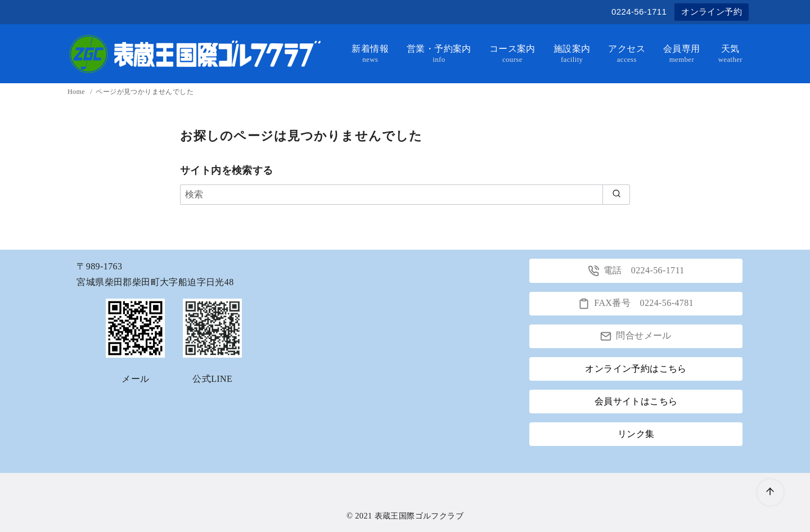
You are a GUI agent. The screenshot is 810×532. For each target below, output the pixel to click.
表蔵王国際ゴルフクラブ (419, 516)
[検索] (405, 195)
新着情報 (370, 54)
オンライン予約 (712, 12)
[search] (616, 195)
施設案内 (572, 54)
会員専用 (682, 54)
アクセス (627, 54)
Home (77, 92)
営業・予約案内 (439, 54)
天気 (730, 54)
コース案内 (512, 54)
